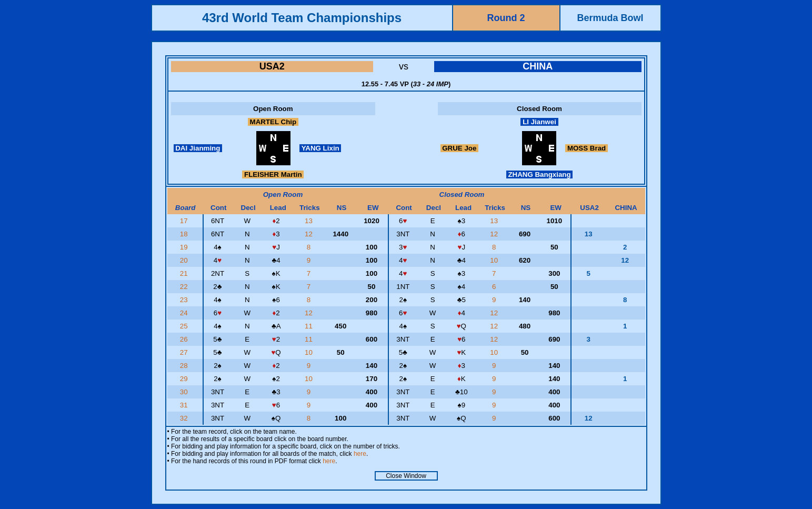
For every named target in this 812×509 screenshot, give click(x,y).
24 (185, 313)
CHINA (538, 66)
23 (185, 300)
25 (185, 326)
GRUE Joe (460, 148)
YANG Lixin (320, 148)
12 (310, 234)
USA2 (272, 66)
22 (185, 287)
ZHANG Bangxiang (540, 174)
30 (185, 392)
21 (185, 273)
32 (185, 418)
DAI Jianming (198, 148)
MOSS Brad (587, 148)
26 (185, 339)
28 (185, 366)
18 (185, 234)
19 (185, 247)
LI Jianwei (539, 122)
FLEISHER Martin (273, 174)
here (360, 454)
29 (185, 379)
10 (495, 260)
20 (185, 260)
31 (185, 405)
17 (185, 221)
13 (310, 221)
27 (185, 352)
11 (310, 326)
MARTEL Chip (273, 122)
